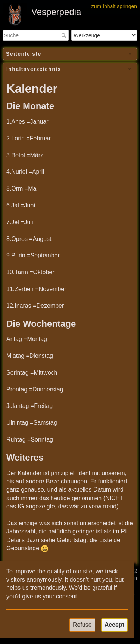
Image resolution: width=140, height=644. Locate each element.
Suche (65, 35)
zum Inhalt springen (114, 6)
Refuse (82, 625)
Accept (114, 625)
